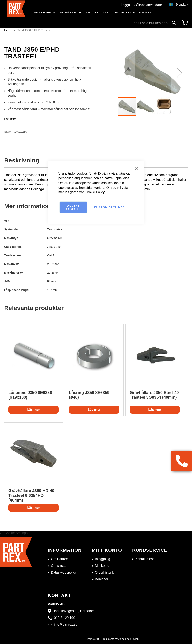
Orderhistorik (105, 573)
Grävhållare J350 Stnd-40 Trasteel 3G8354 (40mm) (154, 395)
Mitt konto (102, 566)
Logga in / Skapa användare (141, 5)
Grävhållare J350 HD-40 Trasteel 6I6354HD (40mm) (31, 495)
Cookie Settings (16, 533)
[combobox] (155, 23)
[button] (182, 5)
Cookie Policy (95, 192)
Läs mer (10, 119)
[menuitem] (43, 13)
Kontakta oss (145, 559)
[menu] (94, 14)
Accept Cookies (73, 207)
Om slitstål (59, 566)
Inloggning (103, 559)
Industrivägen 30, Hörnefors (74, 611)
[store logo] (16, 9)
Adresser (102, 579)
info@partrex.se (66, 625)
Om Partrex (59, 559)
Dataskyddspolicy (64, 573)
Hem (7, 30)
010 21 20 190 (64, 618)
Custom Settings (109, 207)
